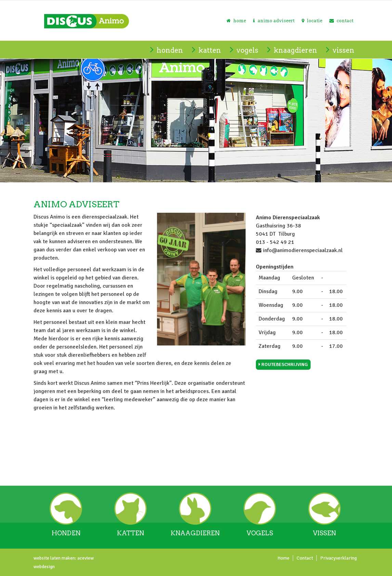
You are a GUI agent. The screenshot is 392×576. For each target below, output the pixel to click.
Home (283, 558)
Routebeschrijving (283, 364)
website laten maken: (55, 558)
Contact (305, 558)
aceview (85, 558)
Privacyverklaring (338, 558)
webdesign (44, 567)
